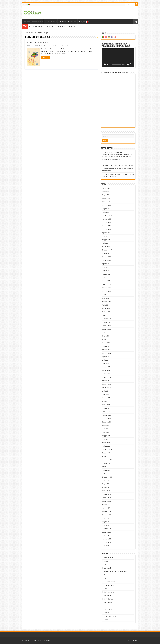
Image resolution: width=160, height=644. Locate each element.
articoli (106, 561)
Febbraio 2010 (107, 470)
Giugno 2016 (106, 298)
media (106, 606)
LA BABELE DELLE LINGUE (44, 27)
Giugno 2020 (106, 209)
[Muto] (128, 64)
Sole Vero (62, 22)
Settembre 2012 (107, 422)
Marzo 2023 (106, 188)
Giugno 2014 (106, 364)
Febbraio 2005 (107, 529)
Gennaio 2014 (106, 377)
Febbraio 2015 (107, 346)
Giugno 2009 (106, 484)
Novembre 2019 (107, 219)
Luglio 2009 (106, 480)
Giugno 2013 (106, 394)
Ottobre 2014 (106, 353)
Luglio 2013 (106, 391)
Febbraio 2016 (107, 312)
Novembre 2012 (107, 415)
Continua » (45, 57)
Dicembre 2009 (107, 477)
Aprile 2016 (106, 305)
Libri (46, 22)
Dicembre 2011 (107, 450)
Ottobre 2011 (106, 453)
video (106, 620)
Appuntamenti (37, 22)
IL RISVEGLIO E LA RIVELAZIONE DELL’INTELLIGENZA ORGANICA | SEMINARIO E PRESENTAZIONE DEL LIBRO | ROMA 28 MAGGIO (118, 154)
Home (27, 33)
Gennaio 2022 (106, 202)
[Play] (105, 64)
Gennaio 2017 (106, 284)
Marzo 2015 (106, 343)
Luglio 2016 (106, 295)
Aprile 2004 (106, 536)
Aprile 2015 (106, 339)
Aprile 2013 (106, 401)
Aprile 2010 (106, 467)
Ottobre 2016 (106, 291)
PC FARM (135, 640)
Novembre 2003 (107, 539)
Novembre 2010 (107, 463)
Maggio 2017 (106, 274)
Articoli (26, 22)
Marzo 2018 (106, 247)
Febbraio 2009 (107, 494)
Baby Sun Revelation (37, 43)
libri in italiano (48, 46)
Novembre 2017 (107, 253)
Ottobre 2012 (106, 419)
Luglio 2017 (106, 267)
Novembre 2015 (107, 322)
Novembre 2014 (107, 350)
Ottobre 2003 (106, 542)
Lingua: (26, 4)
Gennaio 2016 (106, 315)
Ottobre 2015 (106, 326)
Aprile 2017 (106, 277)
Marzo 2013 (106, 405)
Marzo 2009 (106, 491)
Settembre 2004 (107, 532)
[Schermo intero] (131, 64)
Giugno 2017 (106, 271)
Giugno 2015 (106, 336)
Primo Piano (108, 609)
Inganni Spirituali (109, 585)
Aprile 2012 (106, 439)
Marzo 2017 (106, 281)
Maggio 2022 (106, 198)
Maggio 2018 (106, 240)
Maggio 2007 (106, 505)
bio (105, 565)
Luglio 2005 (106, 518)
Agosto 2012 (106, 425)
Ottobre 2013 (106, 384)
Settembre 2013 (107, 388)
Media (53, 22)
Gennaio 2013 (106, 412)
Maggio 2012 (106, 436)
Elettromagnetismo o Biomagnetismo (116, 571)
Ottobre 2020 (106, 205)
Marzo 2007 (106, 508)
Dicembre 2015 (107, 319)
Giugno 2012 (106, 432)
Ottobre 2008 (106, 498)
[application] (118, 58)
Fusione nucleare (109, 582)
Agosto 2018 (106, 233)
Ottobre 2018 (106, 229)
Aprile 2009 (106, 487)
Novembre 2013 (107, 381)
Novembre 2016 (107, 288)
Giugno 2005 (106, 522)
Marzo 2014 (106, 370)
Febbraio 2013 (107, 408)
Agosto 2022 (106, 191)
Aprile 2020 (106, 212)
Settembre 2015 (107, 329)
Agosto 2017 (106, 264)
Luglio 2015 (106, 333)
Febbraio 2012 (107, 446)
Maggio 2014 (106, 367)
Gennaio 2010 (106, 474)
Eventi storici (72, 22)
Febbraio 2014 (107, 374)
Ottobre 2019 (106, 222)
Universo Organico (110, 616)
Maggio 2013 (106, 398)
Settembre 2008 (107, 501)
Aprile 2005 (106, 525)
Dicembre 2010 (107, 460)
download (107, 568)
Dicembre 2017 (107, 250)
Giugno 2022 (106, 195)
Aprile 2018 (106, 243)
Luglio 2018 (106, 236)
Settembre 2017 (107, 260)
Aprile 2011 (106, 456)
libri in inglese (108, 596)
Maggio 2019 (106, 226)
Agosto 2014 (106, 357)
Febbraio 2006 (107, 511)
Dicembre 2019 (107, 216)
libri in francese (109, 592)
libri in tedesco (109, 602)
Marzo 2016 (106, 308)
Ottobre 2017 (106, 257)
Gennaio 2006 (106, 515)
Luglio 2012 (106, 429)
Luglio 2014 (106, 360)
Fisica (106, 578)
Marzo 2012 (106, 443)
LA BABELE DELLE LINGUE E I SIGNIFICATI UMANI (118, 165)
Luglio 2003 (106, 546)
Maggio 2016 (106, 302)
